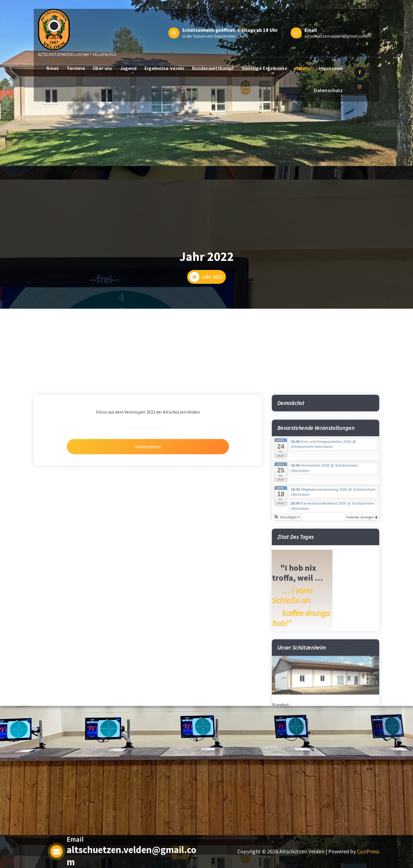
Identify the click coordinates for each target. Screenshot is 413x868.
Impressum (331, 68)
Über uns (102, 68)
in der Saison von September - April (215, 36)
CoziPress (368, 851)
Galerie (303, 68)
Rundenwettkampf (213, 68)
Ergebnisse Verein (164, 68)
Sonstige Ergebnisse (265, 68)
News (53, 68)
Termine (76, 68)
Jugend (128, 68)
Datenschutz (328, 90)
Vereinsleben (148, 641)
